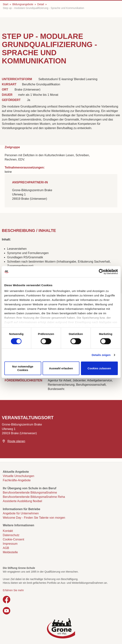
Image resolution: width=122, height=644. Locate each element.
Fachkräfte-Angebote (17, 480)
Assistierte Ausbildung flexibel (22, 501)
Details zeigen (101, 355)
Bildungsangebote (23, 4)
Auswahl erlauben (61, 368)
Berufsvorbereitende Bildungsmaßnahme (30, 493)
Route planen (16, 441)
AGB (6, 548)
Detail (41, 4)
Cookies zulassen (99, 368)
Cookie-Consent (14, 539)
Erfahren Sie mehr (13, 590)
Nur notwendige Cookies (23, 368)
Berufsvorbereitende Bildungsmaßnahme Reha (34, 497)
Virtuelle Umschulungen (19, 476)
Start (6, 4)
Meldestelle (10, 552)
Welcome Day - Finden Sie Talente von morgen (34, 518)
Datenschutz (11, 535)
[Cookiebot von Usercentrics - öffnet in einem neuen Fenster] (101, 272)
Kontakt (8, 531)
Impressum (10, 544)
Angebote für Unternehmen (21, 513)
